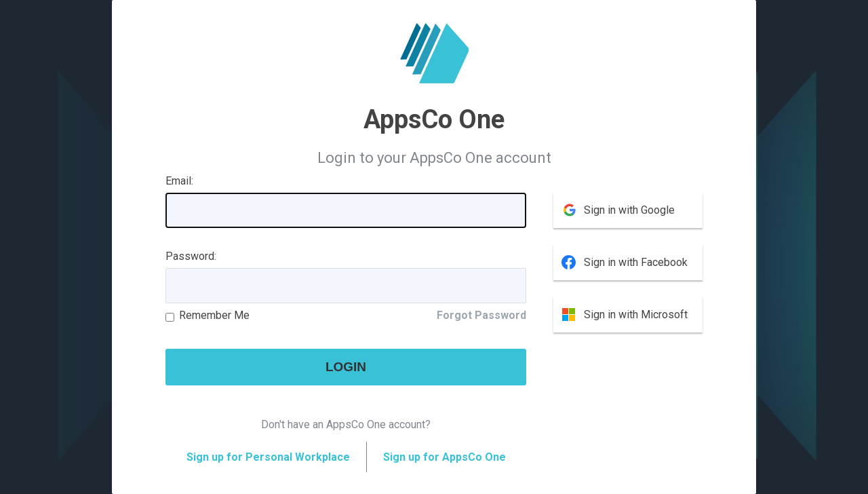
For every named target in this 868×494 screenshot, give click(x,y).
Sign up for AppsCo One (445, 457)
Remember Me (214, 315)
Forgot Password (481, 315)
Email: (179, 181)
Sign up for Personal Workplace (268, 457)
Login (346, 367)
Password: (191, 256)
